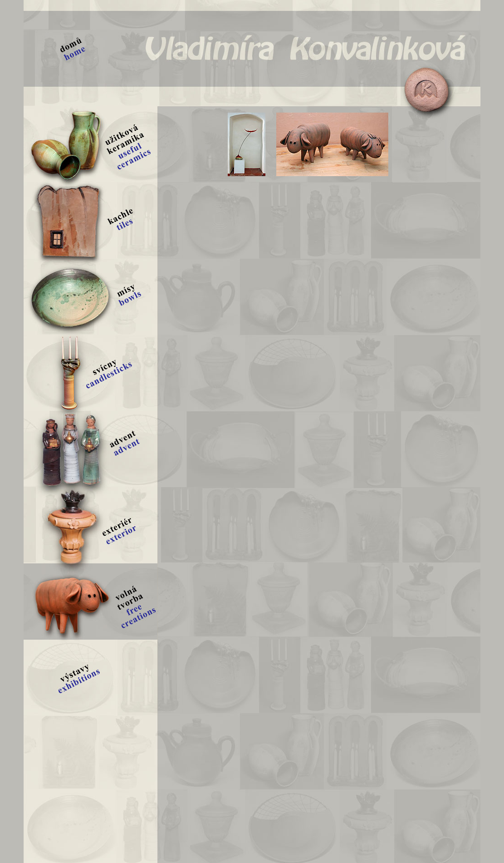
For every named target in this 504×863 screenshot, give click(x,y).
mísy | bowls (91, 296)
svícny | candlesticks (91, 373)
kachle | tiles (91, 220)
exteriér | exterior (91, 525)
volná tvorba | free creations (91, 602)
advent (91, 449)
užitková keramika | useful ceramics (91, 144)
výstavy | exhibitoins (91, 678)
